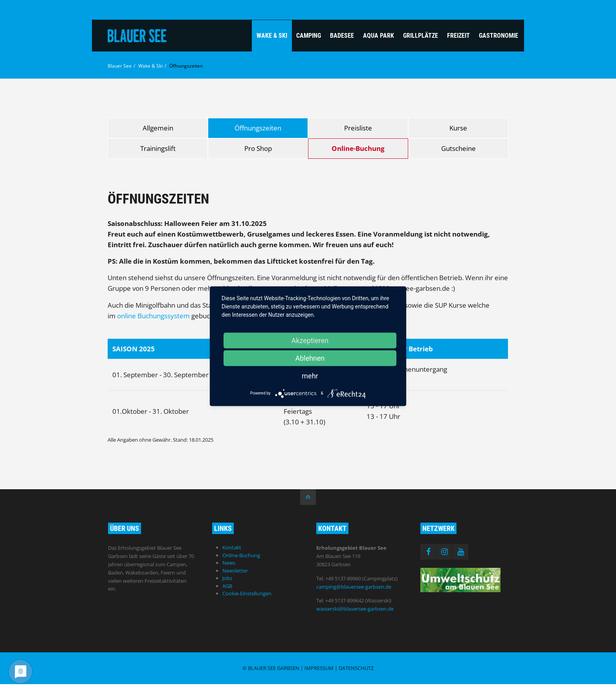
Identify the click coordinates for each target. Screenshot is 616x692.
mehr (310, 375)
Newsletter (235, 571)
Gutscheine (458, 148)
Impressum (319, 668)
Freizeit (458, 36)
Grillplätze (421, 36)
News (229, 563)
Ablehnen (310, 358)
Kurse (458, 128)
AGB (227, 586)
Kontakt (232, 547)
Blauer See (120, 66)
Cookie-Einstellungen (247, 593)
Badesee (342, 36)
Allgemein (158, 128)
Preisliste (358, 128)
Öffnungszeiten (258, 128)
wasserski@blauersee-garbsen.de (355, 609)
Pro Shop (258, 148)
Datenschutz (356, 668)
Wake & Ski (272, 36)
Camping (309, 36)
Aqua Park (379, 36)
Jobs (227, 578)
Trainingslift (158, 148)
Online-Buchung (358, 148)
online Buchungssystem (153, 316)
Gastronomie (499, 36)
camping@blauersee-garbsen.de (354, 587)
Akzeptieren (310, 340)
